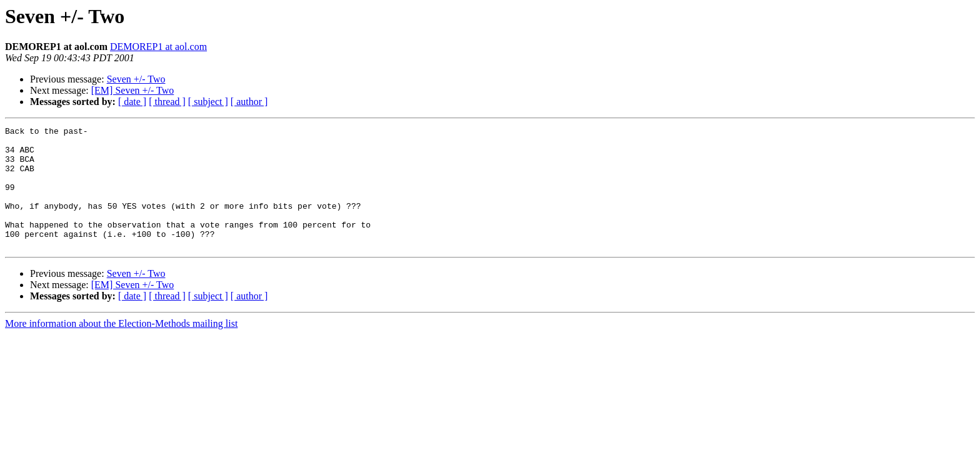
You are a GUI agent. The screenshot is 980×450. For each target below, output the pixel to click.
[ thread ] (167, 102)
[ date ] (132, 102)
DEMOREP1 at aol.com (158, 47)
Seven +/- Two (136, 79)
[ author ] (249, 102)
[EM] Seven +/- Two (132, 90)
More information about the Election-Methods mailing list (121, 348)
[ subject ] (208, 102)
